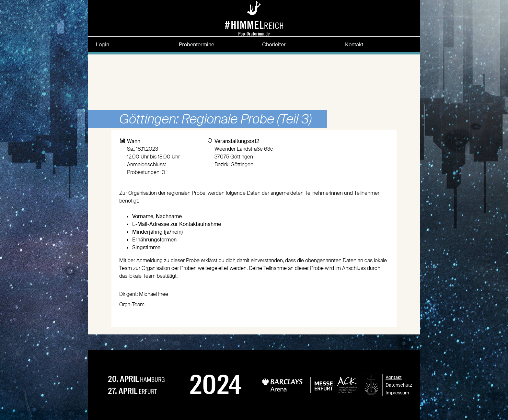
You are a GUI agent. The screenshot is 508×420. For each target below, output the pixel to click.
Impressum (397, 393)
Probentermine (196, 45)
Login (103, 45)
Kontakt (354, 45)
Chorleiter (274, 45)
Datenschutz (399, 385)
